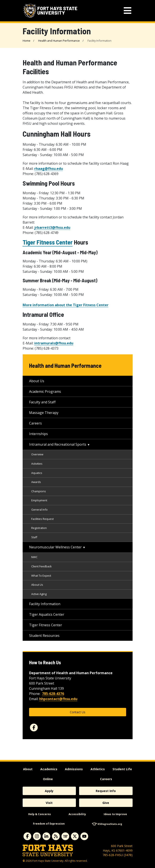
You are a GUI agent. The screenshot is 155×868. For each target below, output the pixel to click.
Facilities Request (42, 519)
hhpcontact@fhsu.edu (58, 699)
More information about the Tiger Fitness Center (66, 305)
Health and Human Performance (59, 41)
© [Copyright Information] (24, 861)
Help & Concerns (40, 814)
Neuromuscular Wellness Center (55, 547)
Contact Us (78, 712)
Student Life (122, 769)
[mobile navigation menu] (128, 11)
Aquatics (37, 473)
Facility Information (45, 604)
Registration (39, 528)
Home (27, 41)
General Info (39, 510)
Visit (49, 803)
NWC (34, 557)
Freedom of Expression (49, 824)
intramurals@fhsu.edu (54, 343)
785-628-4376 (53, 694)
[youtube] (84, 836)
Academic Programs (45, 391)
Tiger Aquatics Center (47, 614)
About (28, 769)
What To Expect (41, 576)
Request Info (106, 791)
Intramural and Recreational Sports (58, 444)
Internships (38, 434)
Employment (39, 500)
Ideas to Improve (115, 814)
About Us (37, 381)
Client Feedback (41, 566)
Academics (49, 769)
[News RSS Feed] (56, 836)
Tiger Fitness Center (48, 242)
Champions (39, 491)
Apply (49, 791)
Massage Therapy (44, 413)
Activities (37, 464)
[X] (75, 836)
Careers (35, 423)
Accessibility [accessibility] (77, 814)
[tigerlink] (65, 836)
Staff (34, 537)
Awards (36, 482)
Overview (37, 454)
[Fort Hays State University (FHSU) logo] (50, 11)
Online (48, 779)
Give (106, 803)
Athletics (98, 769)
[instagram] (37, 836)
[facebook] (34, 728)
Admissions (74, 769)
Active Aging (39, 594)
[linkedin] (46, 836)
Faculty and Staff (42, 402)
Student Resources (44, 636)
